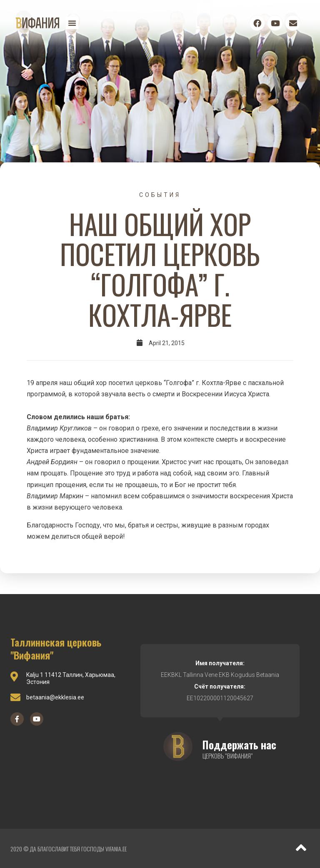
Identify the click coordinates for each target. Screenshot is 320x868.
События (160, 195)
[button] (72, 23)
